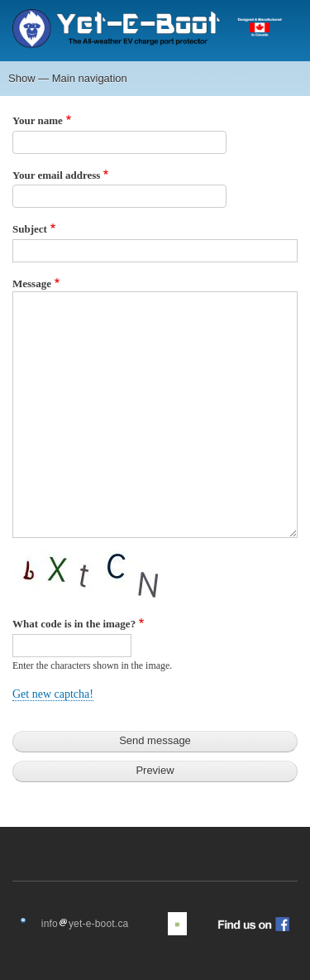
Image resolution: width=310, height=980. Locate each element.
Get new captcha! (53, 694)
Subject (30, 229)
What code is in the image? (74, 624)
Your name (38, 120)
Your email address (56, 175)
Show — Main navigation (68, 78)
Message (32, 283)
